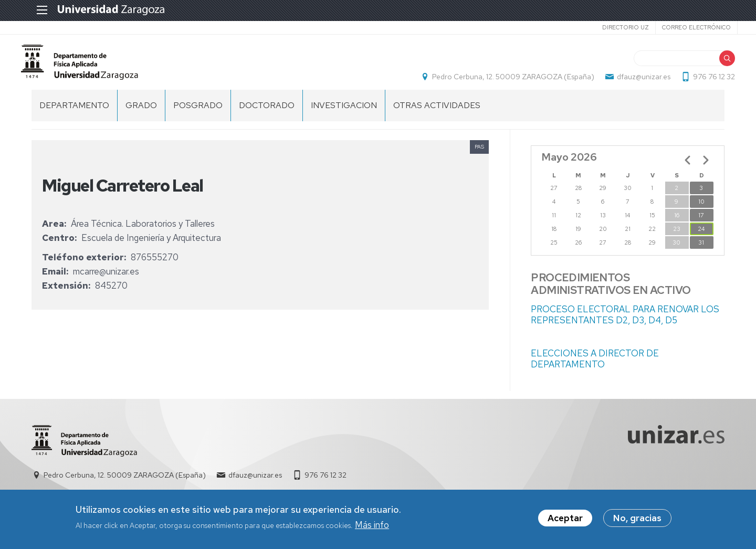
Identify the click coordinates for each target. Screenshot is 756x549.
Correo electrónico (683, 27)
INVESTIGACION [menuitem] (344, 116)
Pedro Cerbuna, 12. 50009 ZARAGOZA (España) (503, 82)
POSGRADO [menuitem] (198, 116)
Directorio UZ (612, 27)
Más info (372, 525)
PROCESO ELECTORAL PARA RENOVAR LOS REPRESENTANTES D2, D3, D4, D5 (625, 325)
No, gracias (637, 519)
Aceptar (565, 519)
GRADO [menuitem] (141, 116)
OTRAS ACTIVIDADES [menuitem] (437, 116)
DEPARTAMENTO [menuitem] (74, 116)
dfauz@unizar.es (633, 82)
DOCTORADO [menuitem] (267, 116)
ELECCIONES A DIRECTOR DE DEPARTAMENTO (595, 369)
